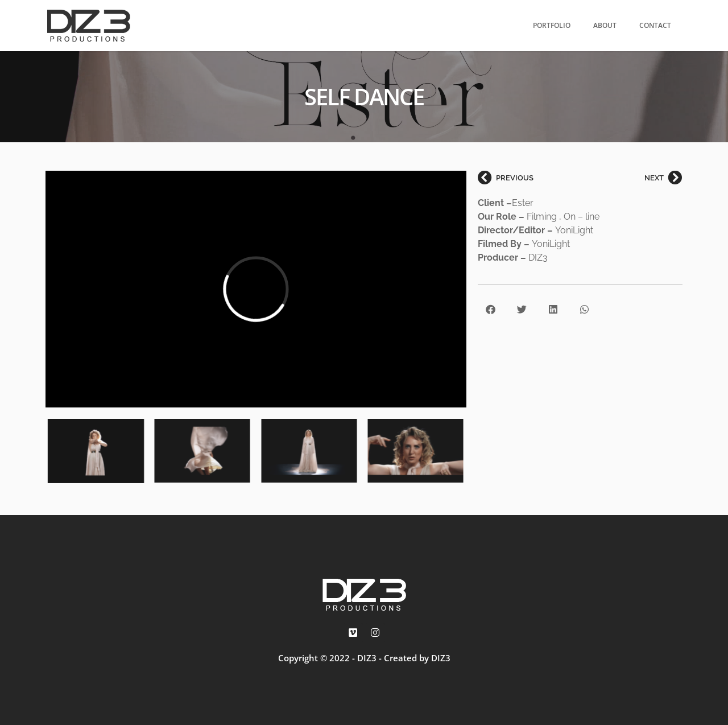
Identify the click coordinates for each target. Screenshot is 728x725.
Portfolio (552, 25)
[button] (491, 309)
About (605, 25)
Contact (655, 25)
